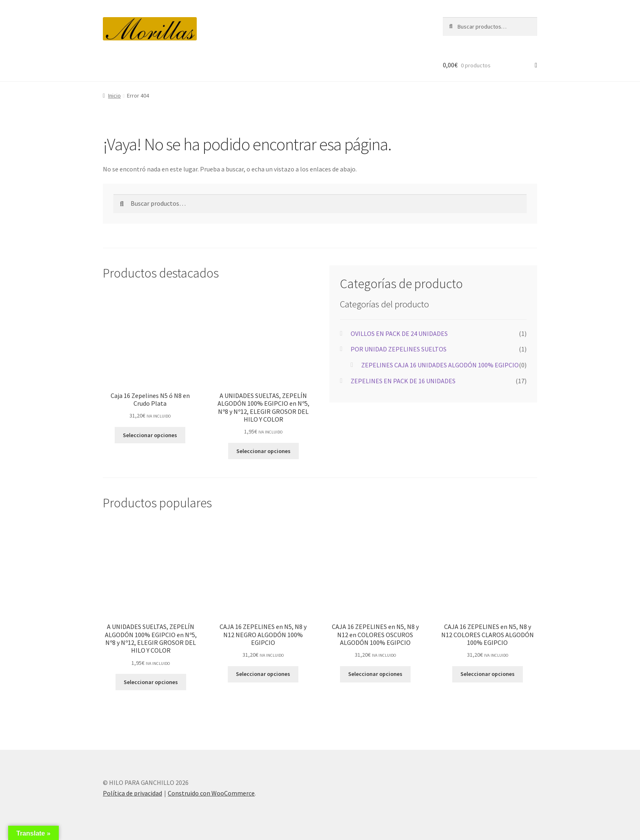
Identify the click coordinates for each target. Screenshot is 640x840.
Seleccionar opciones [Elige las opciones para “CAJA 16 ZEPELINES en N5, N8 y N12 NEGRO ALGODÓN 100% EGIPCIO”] (263, 674)
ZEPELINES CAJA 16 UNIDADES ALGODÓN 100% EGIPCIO (440, 365)
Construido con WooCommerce (211, 793)
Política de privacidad (132, 793)
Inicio (114, 96)
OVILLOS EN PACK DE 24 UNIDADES (399, 333)
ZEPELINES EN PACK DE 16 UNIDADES (403, 381)
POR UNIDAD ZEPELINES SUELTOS (399, 349)
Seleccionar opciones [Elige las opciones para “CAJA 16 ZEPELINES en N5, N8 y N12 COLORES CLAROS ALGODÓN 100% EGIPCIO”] (488, 674)
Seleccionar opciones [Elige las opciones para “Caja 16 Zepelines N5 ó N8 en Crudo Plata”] (150, 435)
